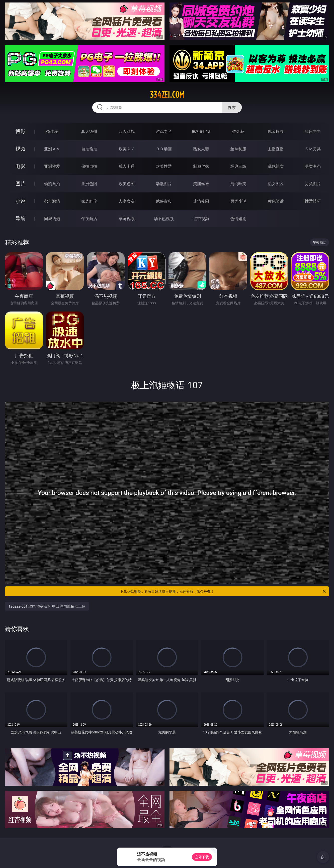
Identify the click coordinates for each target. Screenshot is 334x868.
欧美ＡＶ (127, 149)
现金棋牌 (276, 131)
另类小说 (238, 201)
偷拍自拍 (89, 166)
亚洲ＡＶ (52, 149)
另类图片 (313, 184)
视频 (20, 149)
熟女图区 (276, 184)
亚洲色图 (89, 184)
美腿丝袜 (201, 184)
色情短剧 (238, 219)
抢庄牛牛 (313, 131)
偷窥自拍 (52, 184)
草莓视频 (127, 219)
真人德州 (89, 131)
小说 (20, 201)
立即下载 (202, 857)
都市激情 (52, 201)
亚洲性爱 (52, 166)
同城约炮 (52, 219)
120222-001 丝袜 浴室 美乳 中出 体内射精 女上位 (47, 606)
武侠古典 (164, 201)
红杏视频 (201, 219)
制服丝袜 (201, 166)
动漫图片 (164, 184)
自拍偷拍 (89, 149)
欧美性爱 (164, 166)
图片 (20, 184)
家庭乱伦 (89, 201)
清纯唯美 (238, 184)
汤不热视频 (164, 219)
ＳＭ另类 (313, 149)
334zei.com (167, 95)
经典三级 (238, 166)
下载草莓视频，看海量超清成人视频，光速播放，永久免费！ (223, 591)
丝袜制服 (238, 149)
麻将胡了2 (201, 131)
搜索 (232, 107)
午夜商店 (89, 219)
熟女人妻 (201, 149)
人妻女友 (127, 201)
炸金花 (238, 131)
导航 (20, 218)
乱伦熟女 (276, 166)
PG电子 (52, 131)
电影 (20, 166)
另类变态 (313, 166)
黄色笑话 (276, 201)
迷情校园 (201, 201)
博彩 (20, 131)
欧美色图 (127, 184)
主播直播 (276, 149)
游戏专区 (164, 131)
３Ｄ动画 (164, 149)
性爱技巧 (313, 201)
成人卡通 (127, 166)
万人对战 (127, 131)
